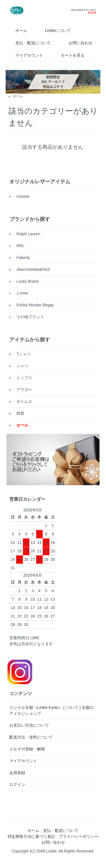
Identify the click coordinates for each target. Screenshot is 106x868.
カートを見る (69, 55)
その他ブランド (30, 317)
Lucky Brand (27, 281)
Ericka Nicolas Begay (35, 305)
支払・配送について (29, 43)
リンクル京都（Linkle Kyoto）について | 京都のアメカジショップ (51, 710)
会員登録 (17, 773)
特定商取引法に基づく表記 (31, 836)
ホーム (17, 30)
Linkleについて (54, 30)
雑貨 (20, 413)
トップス (24, 378)
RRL (20, 246)
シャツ (22, 366)
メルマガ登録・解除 (27, 749)
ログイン (17, 785)
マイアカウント (25, 55)
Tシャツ (24, 354)
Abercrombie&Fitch (33, 269)
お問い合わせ (76, 43)
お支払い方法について (29, 725)
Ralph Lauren (28, 234)
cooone (23, 196)
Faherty (23, 258)
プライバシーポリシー (79, 836)
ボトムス (24, 401)
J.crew (22, 293)
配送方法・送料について (31, 737)
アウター (24, 390)
